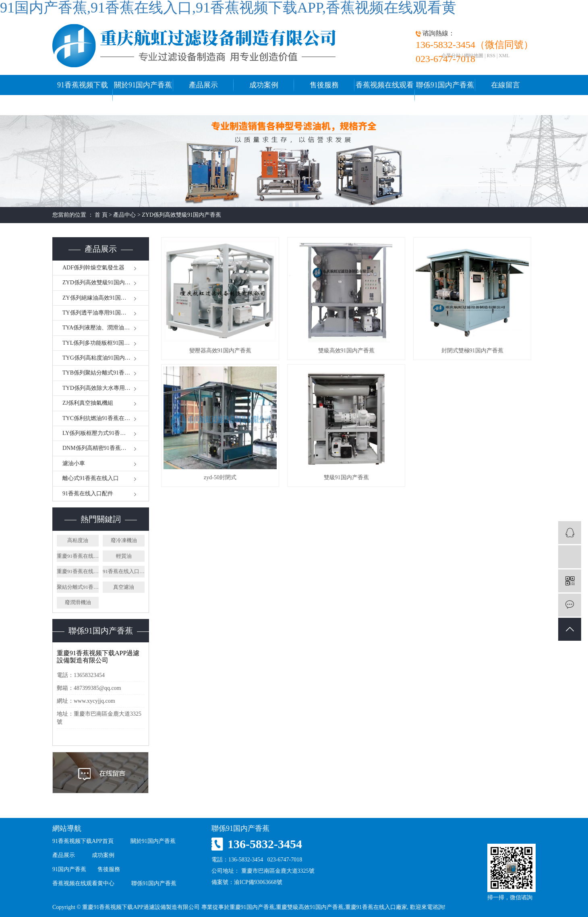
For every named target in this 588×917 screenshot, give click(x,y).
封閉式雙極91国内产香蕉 (472, 351)
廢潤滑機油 (78, 602)
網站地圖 (474, 56)
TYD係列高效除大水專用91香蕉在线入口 (106, 388)
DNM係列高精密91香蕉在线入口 (103, 448)
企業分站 (451, 56)
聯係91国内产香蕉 (445, 85)
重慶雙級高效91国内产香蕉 (310, 907)
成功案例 (264, 85)
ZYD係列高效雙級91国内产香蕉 (181, 215)
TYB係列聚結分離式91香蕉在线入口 (106, 373)
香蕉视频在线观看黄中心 (385, 95)
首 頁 (101, 215)
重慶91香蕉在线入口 (78, 571)
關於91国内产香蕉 (143, 85)
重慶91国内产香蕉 (252, 907)
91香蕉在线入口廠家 (124, 571)
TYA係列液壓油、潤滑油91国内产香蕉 (106, 328)
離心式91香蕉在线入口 (91, 478)
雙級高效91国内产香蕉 (346, 351)
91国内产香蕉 (69, 869)
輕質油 (124, 556)
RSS (491, 56)
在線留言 (505, 85)
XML (504, 56)
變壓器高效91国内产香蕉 (220, 351)
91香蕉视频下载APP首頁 (83, 95)
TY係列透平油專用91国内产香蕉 (103, 313)
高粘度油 (78, 540)
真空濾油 (124, 587)
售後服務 (324, 85)
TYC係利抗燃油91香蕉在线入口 (102, 418)
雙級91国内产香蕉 (346, 477)
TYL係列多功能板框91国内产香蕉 (105, 343)
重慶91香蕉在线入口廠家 (78, 556)
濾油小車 (74, 463)
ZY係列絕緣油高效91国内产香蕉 (103, 298)
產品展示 (203, 85)
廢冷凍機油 (124, 540)
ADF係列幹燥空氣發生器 (93, 268)
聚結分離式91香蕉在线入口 (78, 587)
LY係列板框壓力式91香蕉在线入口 (105, 433)
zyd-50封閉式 (220, 477)
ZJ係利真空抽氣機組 (88, 403)
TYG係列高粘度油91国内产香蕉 (102, 358)
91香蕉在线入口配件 (88, 494)
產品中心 (124, 215)
